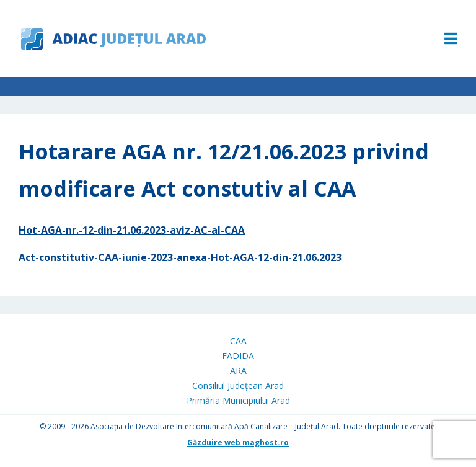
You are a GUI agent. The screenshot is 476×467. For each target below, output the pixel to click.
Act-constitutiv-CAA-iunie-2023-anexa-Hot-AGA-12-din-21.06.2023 (180, 257)
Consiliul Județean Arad (238, 385)
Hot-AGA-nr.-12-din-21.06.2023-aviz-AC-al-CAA (132, 230)
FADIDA (238, 356)
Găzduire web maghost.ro (238, 443)
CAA (238, 341)
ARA (238, 371)
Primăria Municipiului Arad (238, 400)
